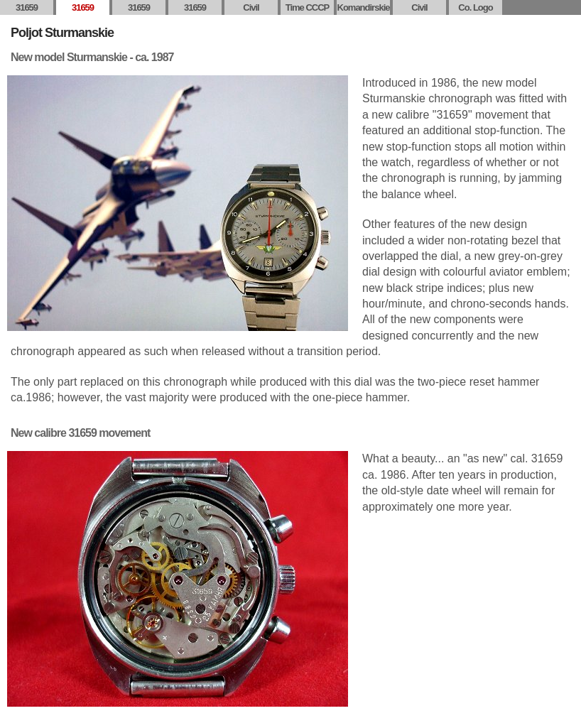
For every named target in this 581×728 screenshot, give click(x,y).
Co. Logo (475, 7)
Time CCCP (308, 7)
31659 (27, 7)
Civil (251, 7)
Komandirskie (364, 7)
